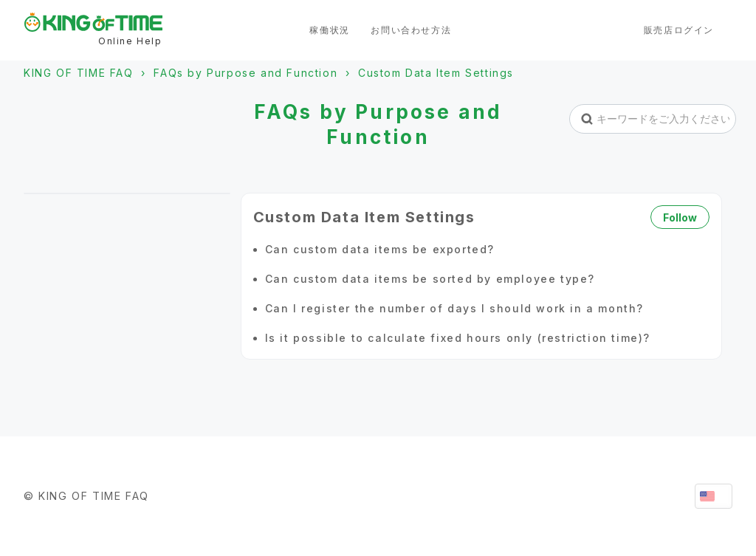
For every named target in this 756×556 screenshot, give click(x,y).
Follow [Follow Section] (680, 217)
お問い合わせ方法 (411, 30)
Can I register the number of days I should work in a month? (454, 308)
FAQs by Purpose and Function (245, 73)
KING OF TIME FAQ (79, 73)
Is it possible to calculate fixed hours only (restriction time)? (458, 338)
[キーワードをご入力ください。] (653, 119)
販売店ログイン (679, 30)
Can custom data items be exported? (380, 249)
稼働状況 (329, 30)
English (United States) (714, 496)
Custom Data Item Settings (436, 73)
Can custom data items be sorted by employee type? (430, 279)
